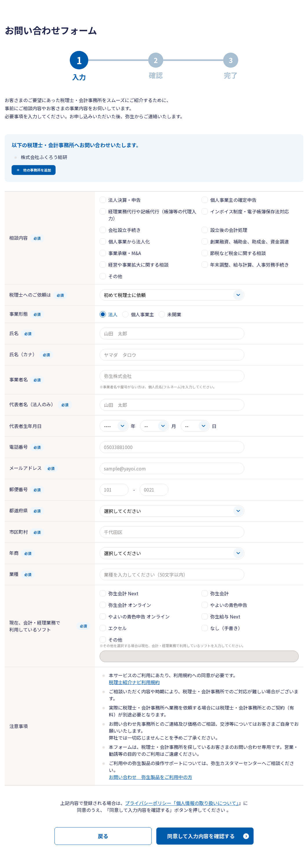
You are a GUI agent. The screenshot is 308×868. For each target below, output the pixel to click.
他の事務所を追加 (37, 170)
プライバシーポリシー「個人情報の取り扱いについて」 (182, 803)
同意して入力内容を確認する (201, 836)
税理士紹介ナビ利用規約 (134, 682)
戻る (103, 836)
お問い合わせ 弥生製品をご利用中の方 (151, 777)
